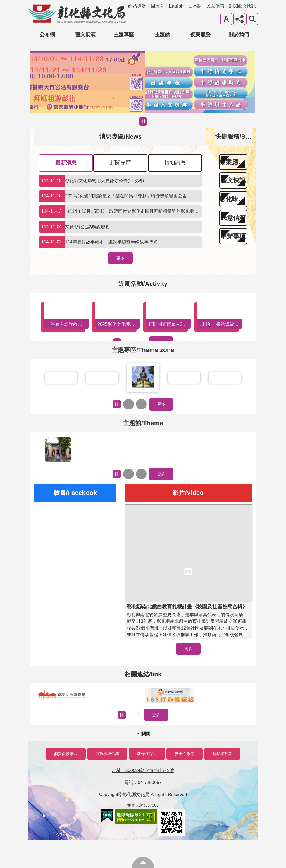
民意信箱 (215, 6)
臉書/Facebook (75, 493)
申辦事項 (233, 236)
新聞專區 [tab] (120, 163)
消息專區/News (121, 137)
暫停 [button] (143, 121)
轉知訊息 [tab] (175, 163)
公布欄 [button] (47, 35)
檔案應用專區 (233, 162)
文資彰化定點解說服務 (74, 227)
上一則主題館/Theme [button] (128, 474)
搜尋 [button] (252, 19)
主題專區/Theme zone (143, 350)
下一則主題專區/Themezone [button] (141, 404)
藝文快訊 (233, 180)
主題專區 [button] (124, 35)
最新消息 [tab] (66, 163)
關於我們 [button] (239, 35)
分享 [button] (239, 19)
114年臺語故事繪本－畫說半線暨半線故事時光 (98, 242)
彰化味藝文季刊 (233, 199)
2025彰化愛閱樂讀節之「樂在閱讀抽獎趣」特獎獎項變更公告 (113, 196)
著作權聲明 (147, 754)
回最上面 (143, 862)
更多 (120, 258)
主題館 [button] (162, 35)
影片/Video (188, 493)
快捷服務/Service (239, 137)
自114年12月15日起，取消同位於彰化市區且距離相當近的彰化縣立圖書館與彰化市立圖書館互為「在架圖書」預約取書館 (120, 211)
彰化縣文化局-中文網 (77, 14)
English (176, 6)
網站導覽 (137, 6)
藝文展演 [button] (85, 35)
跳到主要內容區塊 (3, 3)
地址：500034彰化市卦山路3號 (143, 771)
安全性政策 (185, 754)
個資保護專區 (66, 754)
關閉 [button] (146, 734)
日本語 (195, 6)
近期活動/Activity (143, 284)
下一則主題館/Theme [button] (141, 474)
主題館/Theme (143, 423)
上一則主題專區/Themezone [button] (128, 404)
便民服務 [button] (201, 35)
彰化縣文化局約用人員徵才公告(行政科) (91, 181)
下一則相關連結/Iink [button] (139, 715)
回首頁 (158, 6)
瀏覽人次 (135, 805)
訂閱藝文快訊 (242, 6)
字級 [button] (226, 19)
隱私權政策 (222, 754)
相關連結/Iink (143, 674)
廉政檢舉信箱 (107, 754)
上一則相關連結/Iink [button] (131, 715)
